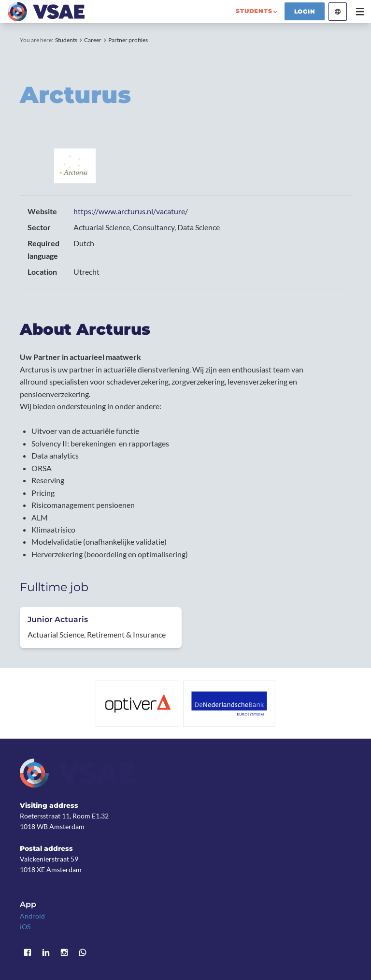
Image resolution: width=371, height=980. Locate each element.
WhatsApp (83, 952)
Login (305, 11)
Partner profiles (128, 40)
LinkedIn (46, 952)
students (254, 11)
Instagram (64, 952)
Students (66, 40)
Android (32, 916)
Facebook (28, 952)
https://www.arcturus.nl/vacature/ (131, 211)
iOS (25, 927)
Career (93, 40)
